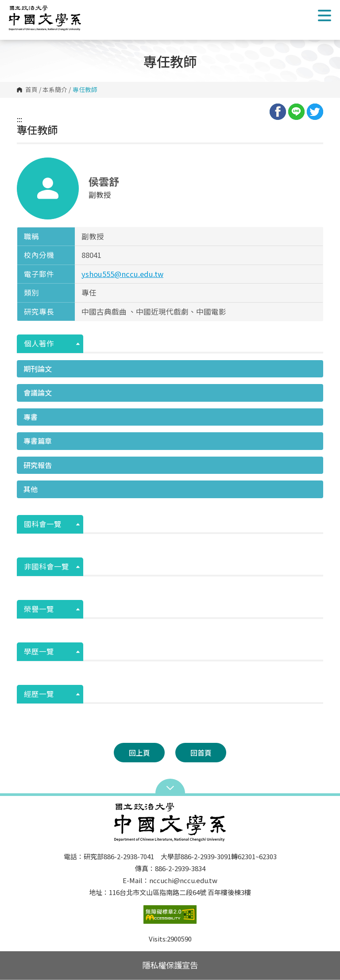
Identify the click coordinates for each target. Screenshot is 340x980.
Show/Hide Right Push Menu (325, 15)
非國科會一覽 (46, 566)
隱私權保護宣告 (170, 965)
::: (19, 119)
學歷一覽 (39, 651)
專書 (31, 417)
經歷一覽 (39, 694)
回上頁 (139, 753)
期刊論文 (38, 369)
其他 (31, 489)
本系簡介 (55, 90)
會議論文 (38, 392)
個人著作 (39, 343)
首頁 (31, 90)
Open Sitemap (170, 787)
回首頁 (201, 753)
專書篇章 (38, 441)
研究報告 (38, 465)
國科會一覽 (43, 524)
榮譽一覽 (39, 609)
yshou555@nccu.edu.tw (122, 274)
